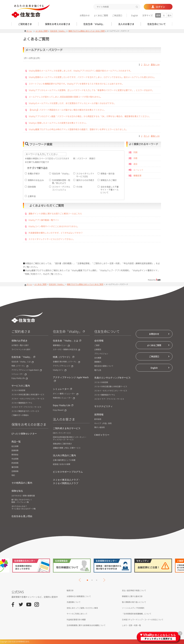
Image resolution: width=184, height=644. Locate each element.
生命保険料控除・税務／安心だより (61, 181)
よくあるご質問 (101, 15)
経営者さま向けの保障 (62, 464)
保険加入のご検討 (109, 180)
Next (103, 580)
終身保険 (15, 463)
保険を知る (17, 491)
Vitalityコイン (60, 370)
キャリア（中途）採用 (103, 423)
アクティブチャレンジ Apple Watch (27, 370)
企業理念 (98, 350)
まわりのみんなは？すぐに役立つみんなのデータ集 (24, 508)
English (135, 15)
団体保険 (32, 187)
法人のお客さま (64, 419)
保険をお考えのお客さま (29, 424)
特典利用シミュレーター (64, 398)
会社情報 (99, 341)
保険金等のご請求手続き (62, 444)
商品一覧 (16, 442)
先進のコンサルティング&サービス (112, 378)
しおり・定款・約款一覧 (131, 625)
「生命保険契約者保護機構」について (137, 614)
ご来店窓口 (117, 15)
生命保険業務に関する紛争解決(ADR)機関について (86, 625)
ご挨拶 (97, 345)
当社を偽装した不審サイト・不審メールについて (110, 190)
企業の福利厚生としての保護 (64, 460)
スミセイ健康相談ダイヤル (22, 403)
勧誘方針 (70, 590)
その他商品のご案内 (22, 483)
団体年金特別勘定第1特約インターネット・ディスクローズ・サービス (70, 438)
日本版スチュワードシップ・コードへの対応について (143, 620)
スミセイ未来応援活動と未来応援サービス (28, 395)
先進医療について (74, 602)
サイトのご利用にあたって (77, 614)
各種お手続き (34, 173)
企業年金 (32, 196)
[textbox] (117, 7)
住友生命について (107, 331)
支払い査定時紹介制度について (134, 590)
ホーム (28, 31)
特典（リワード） (20, 366)
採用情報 (99, 415)
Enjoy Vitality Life (20, 378)
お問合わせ (85, 15)
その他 (79, 187)
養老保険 (15, 467)
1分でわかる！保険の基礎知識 (23, 496)
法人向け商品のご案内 (64, 455)
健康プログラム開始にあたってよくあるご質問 (87, 31)
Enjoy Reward (60, 410)
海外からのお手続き (85, 180)
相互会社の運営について (104, 366)
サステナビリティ (103, 406)
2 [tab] (92, 580)
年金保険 (15, 459)
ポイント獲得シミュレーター (66, 394)
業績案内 (98, 362)
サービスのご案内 (21, 386)
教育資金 (15, 455)
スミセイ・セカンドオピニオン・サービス (28, 399)
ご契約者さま (21, 331)
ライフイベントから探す (21, 350)
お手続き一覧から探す (20, 345)
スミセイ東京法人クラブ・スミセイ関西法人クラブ (67, 482)
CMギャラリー (102, 435)
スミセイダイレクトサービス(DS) (85, 175)
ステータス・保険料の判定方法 (66, 350)
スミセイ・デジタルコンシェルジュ (61, 188)
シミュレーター (19, 374)
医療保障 (15, 451)
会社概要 (98, 358)
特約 (13, 475)
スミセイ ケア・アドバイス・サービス (26, 407)
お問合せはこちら (92, 255)
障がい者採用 (99, 427)
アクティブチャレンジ (63, 366)
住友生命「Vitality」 (58, 31)
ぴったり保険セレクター (24, 434)
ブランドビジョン (101, 354)
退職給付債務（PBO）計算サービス (67, 448)
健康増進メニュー (61, 345)
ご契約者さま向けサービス (67, 428)
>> (155, 64)
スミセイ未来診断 (18, 390)
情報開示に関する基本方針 (132, 596)
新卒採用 (98, 419)
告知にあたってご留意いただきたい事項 (82, 608)
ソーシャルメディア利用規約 (133, 608)
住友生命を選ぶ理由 (22, 516)
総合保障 (15, 446)
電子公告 (98, 370)
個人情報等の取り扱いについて (134, 602)
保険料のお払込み (36, 180)
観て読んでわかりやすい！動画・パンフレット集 (22, 501)
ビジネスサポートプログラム (68, 472)
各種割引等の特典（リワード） (66, 362)
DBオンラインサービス (62, 433)
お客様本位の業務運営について (79, 596)
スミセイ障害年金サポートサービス (25, 411)
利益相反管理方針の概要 (76, 620)
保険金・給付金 (108, 173)
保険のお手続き (20, 341)
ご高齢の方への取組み (20, 415)
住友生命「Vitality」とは (22, 362)
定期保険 (15, 471)
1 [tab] (87, 580)
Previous (80, 580)
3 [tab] (97, 580)
